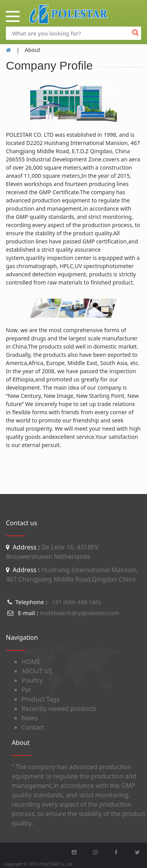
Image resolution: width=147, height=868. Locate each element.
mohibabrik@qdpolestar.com (63, 613)
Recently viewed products (59, 709)
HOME (31, 662)
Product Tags (41, 699)
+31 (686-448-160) (53, 602)
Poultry (32, 680)
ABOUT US (37, 671)
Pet (26, 690)
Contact (33, 727)
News (30, 718)
